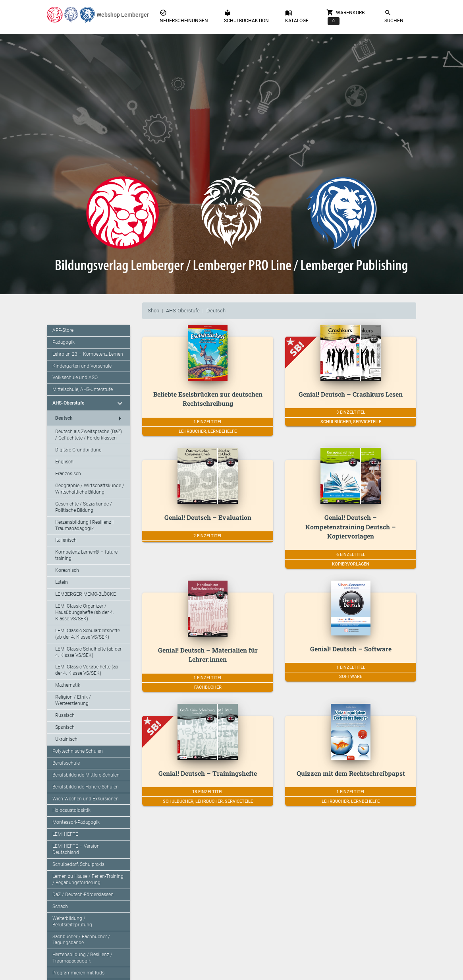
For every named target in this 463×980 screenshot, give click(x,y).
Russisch (65, 715)
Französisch (68, 474)
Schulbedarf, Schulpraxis (78, 864)
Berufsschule (66, 763)
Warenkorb (345, 17)
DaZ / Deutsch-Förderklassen (83, 895)
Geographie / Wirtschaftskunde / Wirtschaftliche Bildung (90, 489)
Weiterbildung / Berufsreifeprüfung (72, 922)
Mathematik (68, 685)
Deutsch (216, 311)
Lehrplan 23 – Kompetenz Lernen (88, 354)
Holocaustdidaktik (71, 810)
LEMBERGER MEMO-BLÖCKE (86, 594)
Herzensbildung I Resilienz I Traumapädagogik (84, 525)
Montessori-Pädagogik (76, 822)
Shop (153, 311)
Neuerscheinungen (184, 16)
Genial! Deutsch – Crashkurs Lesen (351, 394)
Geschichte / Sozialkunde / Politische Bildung (84, 507)
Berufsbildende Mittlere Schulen (86, 775)
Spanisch (65, 727)
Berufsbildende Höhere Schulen (86, 787)
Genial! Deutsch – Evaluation (208, 517)
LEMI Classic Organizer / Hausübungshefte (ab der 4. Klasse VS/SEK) (85, 612)
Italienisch (66, 540)
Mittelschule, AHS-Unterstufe (83, 389)
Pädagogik (64, 342)
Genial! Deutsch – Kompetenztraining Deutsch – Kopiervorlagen (351, 527)
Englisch (64, 462)
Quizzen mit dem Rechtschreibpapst (351, 773)
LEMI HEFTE (65, 834)
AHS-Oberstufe (183, 311)
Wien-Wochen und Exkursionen (86, 799)
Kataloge (297, 16)
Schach (60, 906)
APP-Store (63, 330)
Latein (62, 582)
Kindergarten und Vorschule (82, 366)
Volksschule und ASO (75, 378)
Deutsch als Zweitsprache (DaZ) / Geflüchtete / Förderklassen (89, 435)
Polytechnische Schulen (78, 751)
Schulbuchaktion (246, 16)
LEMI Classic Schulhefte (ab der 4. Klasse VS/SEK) (88, 652)
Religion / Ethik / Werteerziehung (73, 700)
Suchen (394, 16)
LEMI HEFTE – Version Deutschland (76, 849)
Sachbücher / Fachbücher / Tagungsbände (81, 940)
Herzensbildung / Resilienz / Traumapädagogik (82, 958)
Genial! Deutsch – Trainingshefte (208, 773)
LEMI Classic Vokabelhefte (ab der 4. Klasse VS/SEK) (87, 670)
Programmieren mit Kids (78, 973)
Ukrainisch (66, 739)
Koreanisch (67, 570)
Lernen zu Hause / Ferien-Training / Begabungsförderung (88, 879)
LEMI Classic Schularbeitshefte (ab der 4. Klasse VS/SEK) (88, 634)
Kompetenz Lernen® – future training (86, 555)
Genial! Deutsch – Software (351, 649)
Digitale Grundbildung (78, 450)
